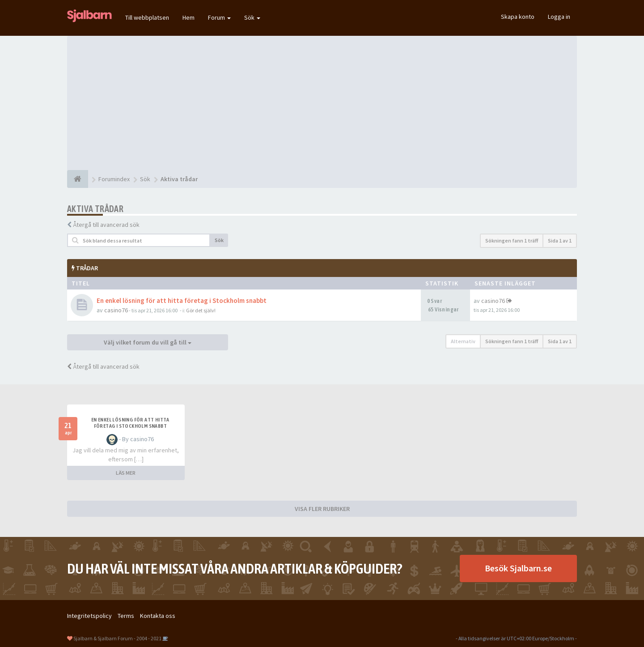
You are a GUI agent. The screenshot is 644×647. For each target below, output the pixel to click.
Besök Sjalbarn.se (518, 568)
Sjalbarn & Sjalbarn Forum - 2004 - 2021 (117, 638)
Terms (126, 616)
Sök (252, 17)
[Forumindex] (78, 179)
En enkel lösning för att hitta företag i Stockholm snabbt (182, 300)
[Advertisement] (322, 103)
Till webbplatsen (147, 17)
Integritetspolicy (89, 616)
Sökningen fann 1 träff (512, 240)
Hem (189, 17)
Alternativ (463, 341)
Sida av (560, 240)
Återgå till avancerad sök (106, 225)
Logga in (559, 17)
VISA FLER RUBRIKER (322, 509)
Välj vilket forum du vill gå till (148, 342)
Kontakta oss (158, 616)
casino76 (116, 310)
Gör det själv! (201, 310)
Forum (219, 17)
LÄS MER (126, 473)
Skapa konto (518, 17)
